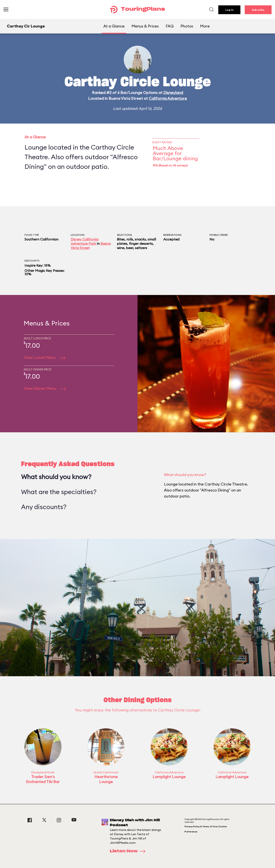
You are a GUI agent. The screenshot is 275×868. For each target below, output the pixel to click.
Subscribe (258, 10)
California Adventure (168, 98)
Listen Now (129, 851)
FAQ (170, 26)
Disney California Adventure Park (85, 241)
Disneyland (173, 93)
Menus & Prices (145, 26)
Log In (229, 10)
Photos (187, 26)
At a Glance (114, 26)
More (205, 26)
